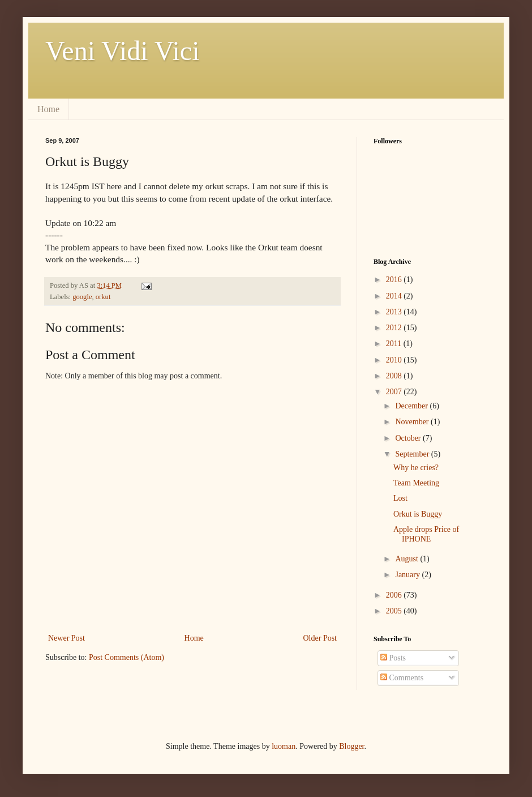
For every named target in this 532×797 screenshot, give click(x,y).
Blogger (351, 746)
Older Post (320, 638)
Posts (393, 658)
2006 (395, 595)
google (82, 297)
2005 (395, 611)
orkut (103, 297)
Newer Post (66, 638)
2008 (395, 376)
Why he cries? (416, 468)
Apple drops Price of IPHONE (426, 534)
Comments (402, 678)
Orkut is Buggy (418, 514)
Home (48, 109)
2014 (395, 296)
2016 (395, 280)
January (408, 575)
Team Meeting (416, 483)
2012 (395, 328)
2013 (395, 312)
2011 (395, 344)
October (409, 438)
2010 (395, 360)
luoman (284, 746)
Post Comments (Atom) (126, 657)
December (412, 406)
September (413, 454)
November (413, 422)
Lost (400, 498)
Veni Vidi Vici (122, 51)
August (407, 559)
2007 (395, 392)
